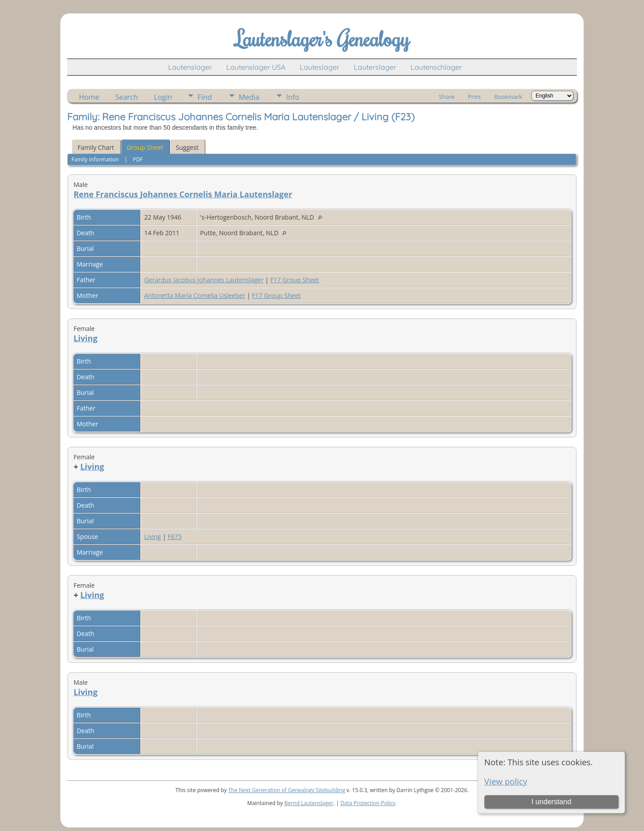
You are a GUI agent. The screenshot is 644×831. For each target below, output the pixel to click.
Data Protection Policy (368, 803)
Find (205, 97)
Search (127, 97)
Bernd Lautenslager (309, 803)
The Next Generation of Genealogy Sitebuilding (287, 790)
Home (89, 97)
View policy (506, 781)
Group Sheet (145, 147)
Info (293, 97)
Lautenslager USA (256, 67)
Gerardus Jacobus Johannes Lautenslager (204, 280)
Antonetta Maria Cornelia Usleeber (195, 295)
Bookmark (508, 97)
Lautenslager (190, 67)
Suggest (187, 147)
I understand (551, 802)
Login (163, 97)
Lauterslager (375, 67)
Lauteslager (320, 67)
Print (474, 97)
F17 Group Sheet (294, 280)
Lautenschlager (436, 67)
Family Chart (96, 147)
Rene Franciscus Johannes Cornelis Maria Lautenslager (183, 194)
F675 (175, 536)
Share (447, 97)
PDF (138, 159)
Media (249, 97)
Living (85, 338)
